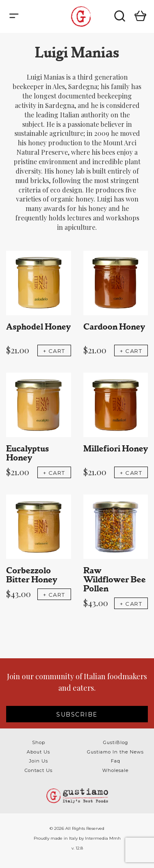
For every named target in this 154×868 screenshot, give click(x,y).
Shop (39, 742)
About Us (38, 752)
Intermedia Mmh (103, 838)
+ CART (54, 351)
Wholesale (115, 770)
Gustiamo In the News (115, 752)
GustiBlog (116, 742)
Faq (116, 761)
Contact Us (39, 770)
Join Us (39, 761)
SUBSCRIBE (77, 715)
